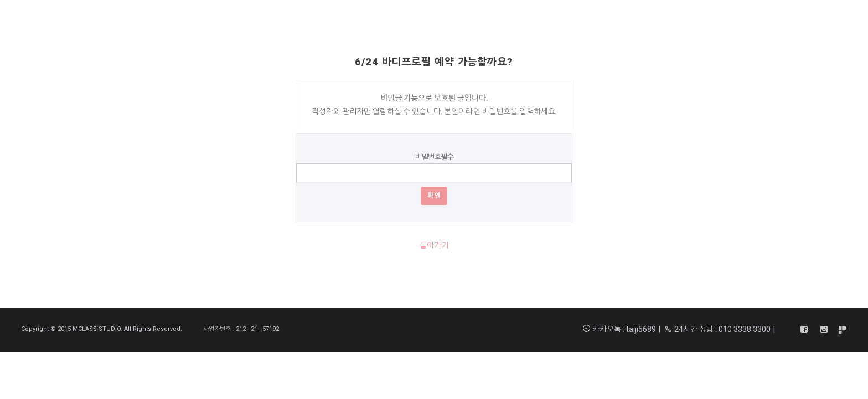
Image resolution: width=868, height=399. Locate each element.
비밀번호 (434, 157)
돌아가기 (434, 245)
